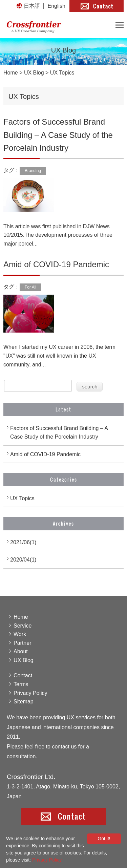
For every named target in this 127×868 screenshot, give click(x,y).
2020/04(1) (23, 560)
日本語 (32, 6)
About (21, 651)
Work (20, 634)
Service (23, 626)
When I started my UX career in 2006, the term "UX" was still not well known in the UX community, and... (59, 356)
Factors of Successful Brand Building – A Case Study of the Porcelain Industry (58, 135)
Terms (21, 684)
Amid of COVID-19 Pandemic (56, 264)
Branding (33, 171)
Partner (22, 643)
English (57, 6)
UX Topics (22, 498)
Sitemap (24, 702)
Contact (23, 675)
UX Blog (34, 73)
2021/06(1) (23, 542)
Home (11, 73)
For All (30, 287)
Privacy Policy (30, 693)
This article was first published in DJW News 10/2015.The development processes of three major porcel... (58, 235)
